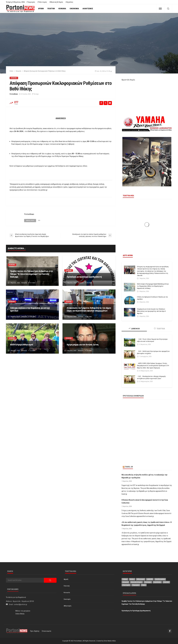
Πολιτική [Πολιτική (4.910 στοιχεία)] (166, 582)
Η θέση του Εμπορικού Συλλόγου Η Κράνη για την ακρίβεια (152, 298)
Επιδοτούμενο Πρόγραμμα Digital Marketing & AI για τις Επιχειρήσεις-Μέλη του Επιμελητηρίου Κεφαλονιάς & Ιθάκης (153, 286)
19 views (33, 317)
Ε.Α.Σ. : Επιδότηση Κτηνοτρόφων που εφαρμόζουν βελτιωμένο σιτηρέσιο (153, 352)
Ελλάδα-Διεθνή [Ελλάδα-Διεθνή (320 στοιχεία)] (160, 579)
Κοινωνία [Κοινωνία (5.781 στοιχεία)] (125, 582)
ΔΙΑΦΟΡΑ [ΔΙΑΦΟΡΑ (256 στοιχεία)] (150, 579)
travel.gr (129, 467)
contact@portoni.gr (20, 604)
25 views (33, 283)
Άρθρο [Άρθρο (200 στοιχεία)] (132, 579)
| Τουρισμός (31, 2)
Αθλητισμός (88, 9)
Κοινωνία (62, 9)
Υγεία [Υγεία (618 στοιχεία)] (144, 585)
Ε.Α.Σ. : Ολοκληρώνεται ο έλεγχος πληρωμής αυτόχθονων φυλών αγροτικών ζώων (151, 377)
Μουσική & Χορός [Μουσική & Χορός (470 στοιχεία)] (136, 582)
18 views (89, 317)
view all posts (30, 221)
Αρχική (41, 9)
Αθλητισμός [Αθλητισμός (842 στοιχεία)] (141, 579)
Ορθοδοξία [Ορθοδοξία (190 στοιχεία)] (157, 582)
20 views (89, 283)
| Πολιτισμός (42, 2)
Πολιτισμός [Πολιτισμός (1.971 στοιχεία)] (126, 585)
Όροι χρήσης (35, 631)
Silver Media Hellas (110, 641)
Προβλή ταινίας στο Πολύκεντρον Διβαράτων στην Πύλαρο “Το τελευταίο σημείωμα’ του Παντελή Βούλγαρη (32, 274)
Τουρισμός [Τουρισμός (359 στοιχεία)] (136, 585)
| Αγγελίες (69, 2)
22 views (33, 351)
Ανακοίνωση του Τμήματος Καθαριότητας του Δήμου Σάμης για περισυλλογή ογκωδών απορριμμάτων (89, 309)
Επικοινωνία (46, 631)
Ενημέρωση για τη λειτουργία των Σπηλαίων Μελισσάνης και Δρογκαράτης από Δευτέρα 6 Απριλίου (151, 311)
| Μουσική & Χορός (56, 2)
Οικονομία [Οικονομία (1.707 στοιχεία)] (148, 582)
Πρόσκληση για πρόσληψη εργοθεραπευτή (84, 277)
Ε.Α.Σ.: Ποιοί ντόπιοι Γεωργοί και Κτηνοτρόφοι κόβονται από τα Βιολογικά (152, 340)
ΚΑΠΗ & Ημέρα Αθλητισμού (22, 345)
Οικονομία (74, 9)
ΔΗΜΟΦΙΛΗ (134, 329)
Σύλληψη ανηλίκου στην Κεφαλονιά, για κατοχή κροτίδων (30, 309)
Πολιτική (51, 9)
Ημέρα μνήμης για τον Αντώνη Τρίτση (83, 345)
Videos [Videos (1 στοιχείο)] (125, 579)
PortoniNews (14, 94)
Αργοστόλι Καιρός (128, 80)
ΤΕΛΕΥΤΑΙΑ (159, 329)
